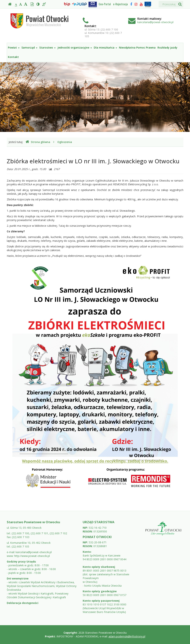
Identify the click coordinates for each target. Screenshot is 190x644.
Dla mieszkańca (105, 48)
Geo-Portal (105, 4)
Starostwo (47, 48)
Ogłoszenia (65, 142)
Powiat (14, 48)
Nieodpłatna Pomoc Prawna (137, 48)
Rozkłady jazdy (167, 48)
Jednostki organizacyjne (75, 48)
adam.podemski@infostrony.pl (127, 636)
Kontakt (13, 57)
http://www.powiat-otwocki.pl (32, 556)
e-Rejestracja (120, 4)
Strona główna (38, 142)
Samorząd (29, 48)
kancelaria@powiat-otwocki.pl (155, 22)
